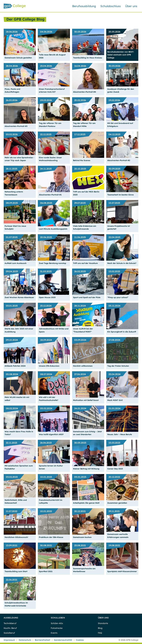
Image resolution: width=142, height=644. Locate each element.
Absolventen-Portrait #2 (119, 160)
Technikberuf (10, 623)
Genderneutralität (63, 640)
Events (54, 633)
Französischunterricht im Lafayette (51, 501)
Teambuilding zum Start (16, 571)
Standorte (103, 623)
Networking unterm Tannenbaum (14, 193)
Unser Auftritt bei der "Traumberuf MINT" (83, 330)
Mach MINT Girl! (115, 400)
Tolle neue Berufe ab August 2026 (52, 56)
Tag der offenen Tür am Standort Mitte (84, 125)
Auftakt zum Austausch (16, 263)
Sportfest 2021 (46, 571)
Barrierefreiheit (43, 640)
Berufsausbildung (84, 6)
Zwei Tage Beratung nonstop (52, 263)
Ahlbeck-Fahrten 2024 (15, 366)
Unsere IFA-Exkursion (49, 366)
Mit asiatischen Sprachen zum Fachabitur (19, 467)
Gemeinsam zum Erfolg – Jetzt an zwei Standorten (87, 433)
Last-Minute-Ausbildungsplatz (53, 229)
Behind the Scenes (82, 160)
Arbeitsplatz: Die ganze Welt (86, 503)
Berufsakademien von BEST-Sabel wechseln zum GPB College (121, 55)
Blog (100, 628)
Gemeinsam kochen (82, 537)
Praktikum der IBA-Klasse (51, 537)
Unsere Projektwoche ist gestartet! (119, 227)
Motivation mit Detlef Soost (86, 400)
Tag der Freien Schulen (118, 366)
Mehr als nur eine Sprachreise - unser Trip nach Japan (19, 159)
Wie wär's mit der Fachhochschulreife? (49, 399)
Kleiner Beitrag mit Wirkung (86, 469)
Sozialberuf (9, 633)
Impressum (9, 640)
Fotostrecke (57, 628)
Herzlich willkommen (83, 366)
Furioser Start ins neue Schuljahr (15, 227)
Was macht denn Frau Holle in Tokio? (19, 433)
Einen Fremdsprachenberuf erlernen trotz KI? (52, 90)
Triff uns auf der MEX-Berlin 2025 (86, 193)
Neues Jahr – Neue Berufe (120, 434)
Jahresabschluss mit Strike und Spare (54, 330)
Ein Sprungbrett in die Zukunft (122, 332)
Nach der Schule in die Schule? (122, 263)
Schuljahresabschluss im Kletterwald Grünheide (16, 604)
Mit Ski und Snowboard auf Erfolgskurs (120, 125)
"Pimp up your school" (118, 297)
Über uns (131, 6)
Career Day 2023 (115, 469)
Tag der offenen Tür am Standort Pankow (50, 125)
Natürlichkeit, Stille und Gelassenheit (16, 501)
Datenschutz (25, 640)
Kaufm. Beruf (10, 628)
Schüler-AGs (57, 623)
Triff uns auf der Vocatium (85, 263)
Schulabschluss (111, 6)
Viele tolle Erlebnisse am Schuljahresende (85, 227)
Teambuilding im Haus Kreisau (88, 58)
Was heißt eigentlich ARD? (51, 434)
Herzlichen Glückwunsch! (16, 537)
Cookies (80, 640)
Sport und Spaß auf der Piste (87, 297)
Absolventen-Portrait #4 (85, 92)
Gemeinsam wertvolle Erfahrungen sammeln (118, 536)
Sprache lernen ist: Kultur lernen (51, 467)
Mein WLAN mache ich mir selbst (17, 399)
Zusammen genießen (117, 503)
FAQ (100, 633)
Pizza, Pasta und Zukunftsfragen (12, 90)
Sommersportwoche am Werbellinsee (84, 570)
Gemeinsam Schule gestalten (18, 58)
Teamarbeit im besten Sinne (120, 195)
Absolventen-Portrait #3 (16, 126)
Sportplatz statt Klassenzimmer (122, 571)
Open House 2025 (47, 297)
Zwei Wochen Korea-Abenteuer (19, 297)
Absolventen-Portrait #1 (50, 195)
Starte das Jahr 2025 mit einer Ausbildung (19, 330)
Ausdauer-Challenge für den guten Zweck (121, 90)
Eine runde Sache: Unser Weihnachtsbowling (50, 159)
